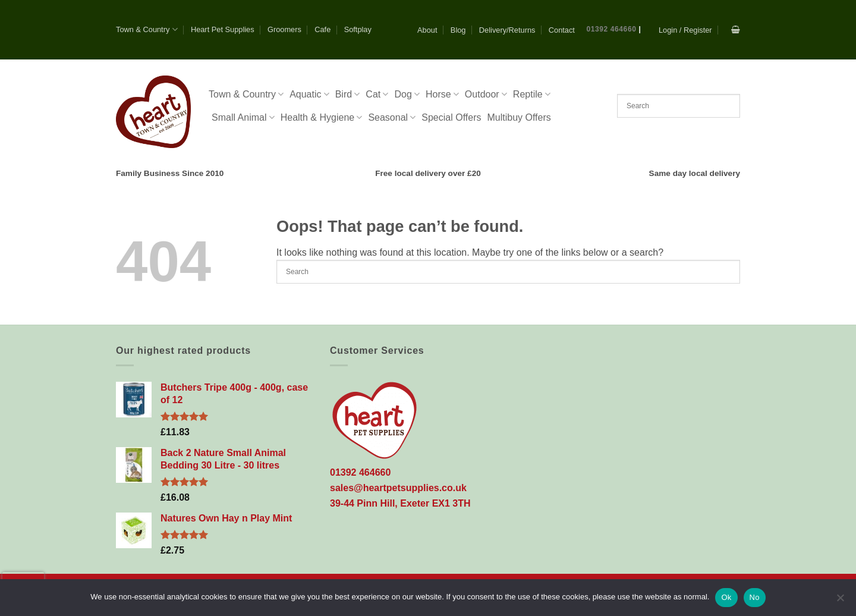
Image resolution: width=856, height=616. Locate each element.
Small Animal (243, 117)
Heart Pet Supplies (223, 29)
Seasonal (392, 117)
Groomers (284, 29)
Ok (726, 597)
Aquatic (309, 94)
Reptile (532, 94)
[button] (685, 30)
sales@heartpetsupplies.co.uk (398, 488)
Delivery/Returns (507, 30)
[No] (840, 601)
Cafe (322, 29)
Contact (562, 30)
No (755, 597)
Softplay (358, 29)
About (427, 30)
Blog (458, 30)
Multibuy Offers (519, 117)
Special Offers (451, 117)
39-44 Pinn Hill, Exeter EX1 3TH (400, 503)
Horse (442, 94)
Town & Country (147, 29)
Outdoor (486, 94)
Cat (377, 94)
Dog (407, 94)
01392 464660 (612, 29)
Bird (348, 94)
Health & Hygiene (322, 117)
